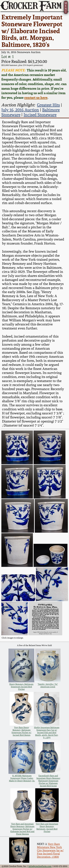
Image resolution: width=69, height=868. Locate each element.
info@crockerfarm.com (40, 866)
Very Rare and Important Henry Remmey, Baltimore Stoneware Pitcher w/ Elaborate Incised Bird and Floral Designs (22, 829)
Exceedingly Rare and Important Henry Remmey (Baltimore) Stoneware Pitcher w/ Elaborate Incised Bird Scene (48, 781)
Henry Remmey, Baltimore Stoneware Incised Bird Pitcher (21, 687)
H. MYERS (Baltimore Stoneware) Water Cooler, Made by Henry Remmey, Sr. (22, 778)
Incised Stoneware (40, 115)
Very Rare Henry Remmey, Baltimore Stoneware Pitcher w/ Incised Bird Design (21, 731)
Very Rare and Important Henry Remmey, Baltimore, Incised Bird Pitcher (47, 828)
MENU (66, 7)
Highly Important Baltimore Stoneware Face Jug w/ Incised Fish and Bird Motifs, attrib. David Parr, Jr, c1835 (47, 732)
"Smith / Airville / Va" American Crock (48, 685)
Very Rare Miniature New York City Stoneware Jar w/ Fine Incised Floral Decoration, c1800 (50, 850)
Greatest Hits (48, 105)
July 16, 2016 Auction (20, 110)
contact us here (36, 97)
